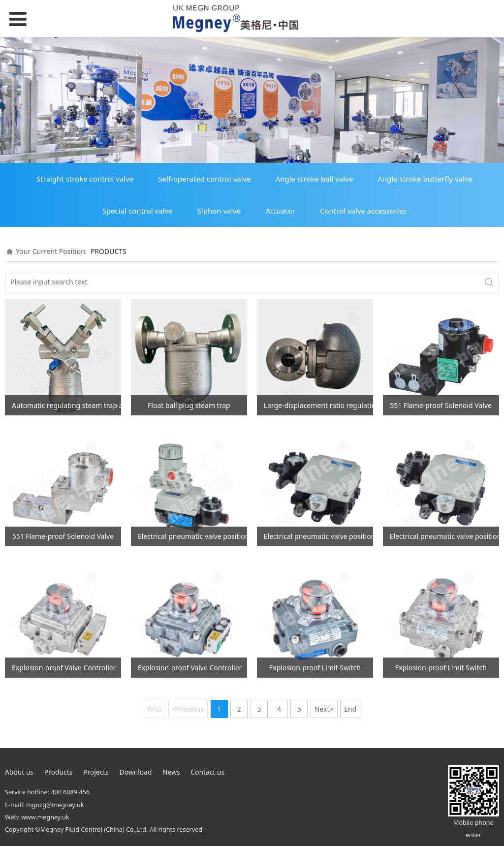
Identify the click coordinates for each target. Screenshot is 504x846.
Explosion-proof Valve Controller (64, 668)
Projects (96, 772)
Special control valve (138, 211)
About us (19, 772)
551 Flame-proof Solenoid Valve (441, 405)
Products (59, 772)
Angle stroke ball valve (315, 179)
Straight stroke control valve (85, 179)
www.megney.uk (45, 817)
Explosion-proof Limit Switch (315, 668)
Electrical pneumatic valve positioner (192, 536)
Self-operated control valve (204, 179)
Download (136, 772)
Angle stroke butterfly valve (425, 179)
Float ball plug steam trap (189, 405)
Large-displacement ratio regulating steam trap (318, 405)
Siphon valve (219, 211)
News (171, 772)
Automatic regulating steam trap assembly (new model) (66, 405)
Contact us (207, 772)
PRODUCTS (109, 251)
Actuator (280, 211)
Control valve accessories (363, 211)
